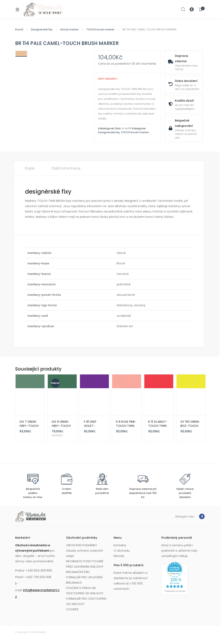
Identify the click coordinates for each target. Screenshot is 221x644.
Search (183, 9)
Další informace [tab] (66, 168)
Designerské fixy (42, 29)
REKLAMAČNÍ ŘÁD (78, 572)
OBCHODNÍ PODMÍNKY (81, 545)
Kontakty (120, 545)
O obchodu (122, 551)
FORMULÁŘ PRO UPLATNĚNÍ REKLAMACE (84, 580)
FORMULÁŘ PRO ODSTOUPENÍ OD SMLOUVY (86, 601)
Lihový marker (69, 29)
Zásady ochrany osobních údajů (85, 553)
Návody (119, 556)
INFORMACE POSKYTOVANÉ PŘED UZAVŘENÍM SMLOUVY (85, 564)
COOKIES (72, 609)
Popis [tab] (30, 168)
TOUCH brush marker (101, 29)
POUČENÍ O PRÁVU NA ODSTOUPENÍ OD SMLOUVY (85, 591)
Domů (19, 29)
